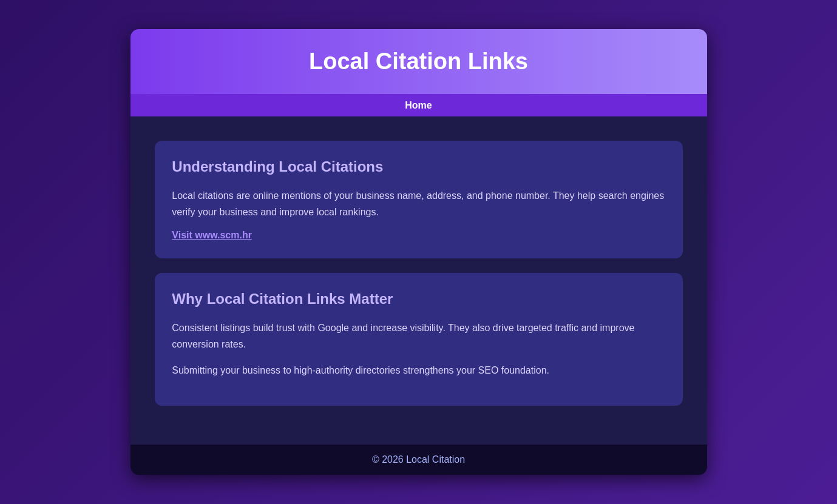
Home (418, 105)
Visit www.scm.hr (212, 235)
